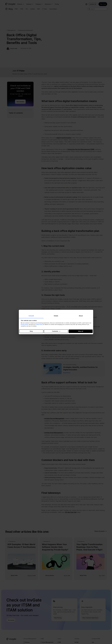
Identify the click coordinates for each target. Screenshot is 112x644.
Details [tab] (56, 316)
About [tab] (81, 316)
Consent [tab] (31, 316)
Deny (31, 331)
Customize (56, 331)
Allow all (81, 331)
